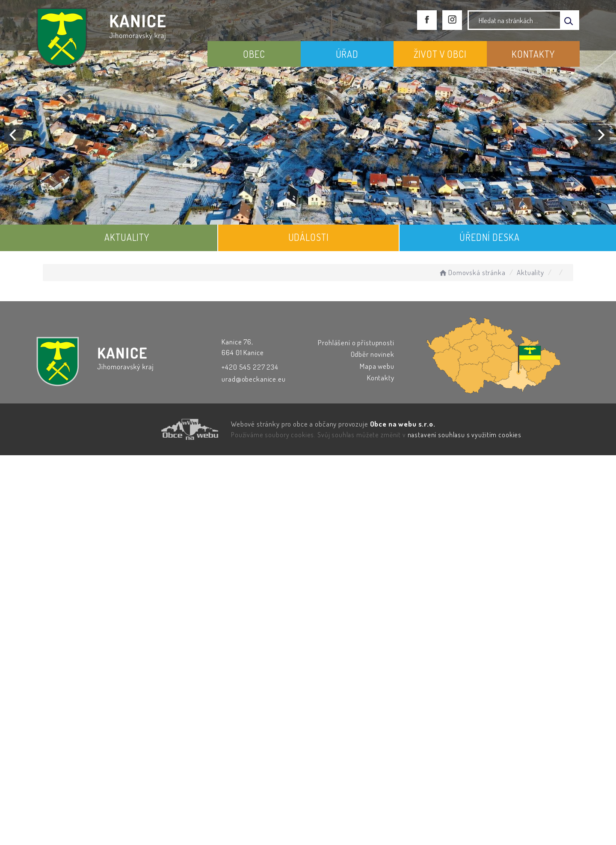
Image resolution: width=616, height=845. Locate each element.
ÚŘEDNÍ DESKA (489, 237)
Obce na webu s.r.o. (403, 424)
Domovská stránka (472, 272)
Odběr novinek (373, 354)
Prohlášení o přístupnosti (356, 342)
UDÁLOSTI (309, 237)
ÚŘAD (347, 54)
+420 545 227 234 (250, 367)
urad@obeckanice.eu (253, 379)
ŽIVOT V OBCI (440, 54)
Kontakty (381, 378)
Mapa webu (377, 366)
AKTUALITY (127, 237)
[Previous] (14, 135)
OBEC (254, 54)
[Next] (600, 135)
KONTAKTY (533, 54)
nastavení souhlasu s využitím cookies (465, 435)
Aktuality (530, 272)
